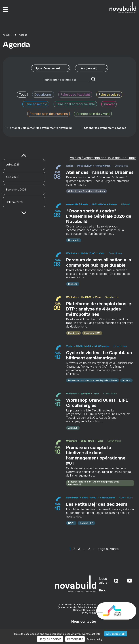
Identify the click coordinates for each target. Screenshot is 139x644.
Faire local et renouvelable (75, 104)
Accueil (7, 35)
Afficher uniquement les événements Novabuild (41, 128)
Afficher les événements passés (105, 128)
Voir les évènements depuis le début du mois (103, 158)
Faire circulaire (109, 95)
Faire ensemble (36, 104)
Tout (22, 95)
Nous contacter (84, 621)
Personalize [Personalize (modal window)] (75, 639)
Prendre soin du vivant (93, 114)
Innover (109, 104)
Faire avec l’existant (75, 95)
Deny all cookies (50, 639)
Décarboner (43, 95)
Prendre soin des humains (49, 114)
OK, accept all (116, 634)
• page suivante (106, 549)
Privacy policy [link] (95, 639)
